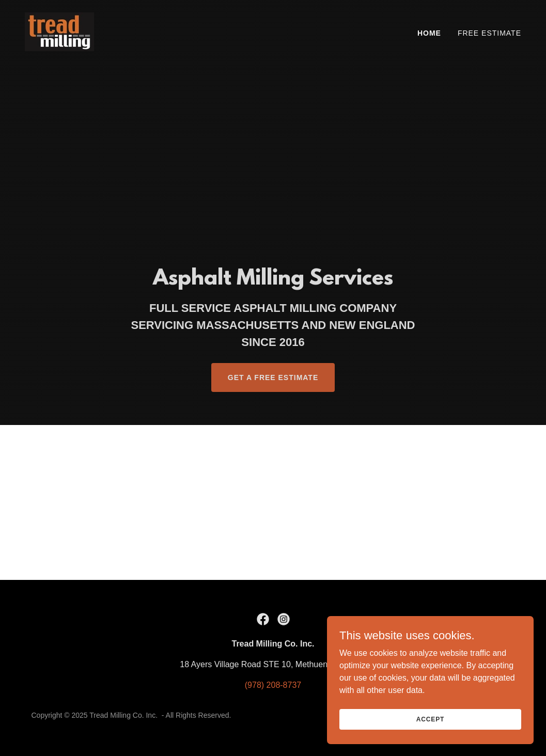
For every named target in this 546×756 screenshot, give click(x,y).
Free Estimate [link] (489, 33)
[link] (59, 31)
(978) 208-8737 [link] (273, 685)
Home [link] (429, 33)
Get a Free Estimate (273, 377)
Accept (430, 740)
